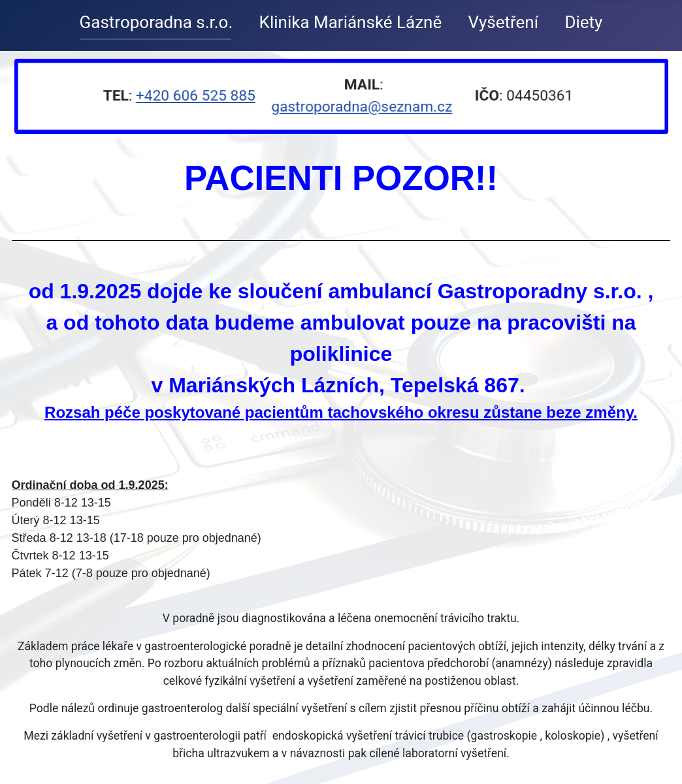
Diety (583, 22)
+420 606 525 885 (197, 96)
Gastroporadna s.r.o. (156, 22)
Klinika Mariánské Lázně (351, 22)
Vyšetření (504, 22)
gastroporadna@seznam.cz (361, 107)
